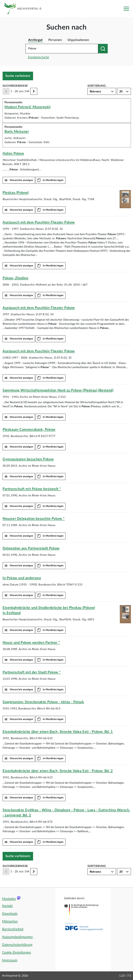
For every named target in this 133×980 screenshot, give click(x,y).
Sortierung (97, 86)
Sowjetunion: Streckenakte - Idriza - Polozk (43, 702)
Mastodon (9, 899)
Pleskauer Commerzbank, (29, 430)
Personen (55, 40)
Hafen (13, 153)
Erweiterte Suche (39, 57)
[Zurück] (6, 91)
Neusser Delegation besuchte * (34, 519)
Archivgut (36, 40)
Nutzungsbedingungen (17, 937)
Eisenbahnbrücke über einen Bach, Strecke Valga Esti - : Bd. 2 (58, 771)
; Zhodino (15, 278)
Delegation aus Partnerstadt (31, 548)
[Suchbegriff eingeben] (62, 49)
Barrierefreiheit (13, 929)
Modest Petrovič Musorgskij (28, 107)
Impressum (10, 960)
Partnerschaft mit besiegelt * (32, 489)
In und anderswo (22, 578)
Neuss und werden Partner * (31, 643)
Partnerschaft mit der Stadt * (32, 672)
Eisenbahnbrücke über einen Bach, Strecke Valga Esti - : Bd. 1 (58, 732)
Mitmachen (10, 921)
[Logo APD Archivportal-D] (25, 9)
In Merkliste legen (53, 180)
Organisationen (78, 40)
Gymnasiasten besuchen (28, 459)
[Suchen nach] (103, 49)
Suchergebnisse (15, 86)
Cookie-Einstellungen (17, 953)
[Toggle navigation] (126, 9)
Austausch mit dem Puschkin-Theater (39, 222)
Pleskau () (16, 193)
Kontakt (7, 906)
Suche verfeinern (18, 76)
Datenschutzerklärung (17, 945)
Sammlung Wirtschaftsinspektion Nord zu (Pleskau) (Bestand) (58, 390)
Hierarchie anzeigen (21, 180)
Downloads (10, 914)
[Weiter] (34, 91)
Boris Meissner (17, 132)
